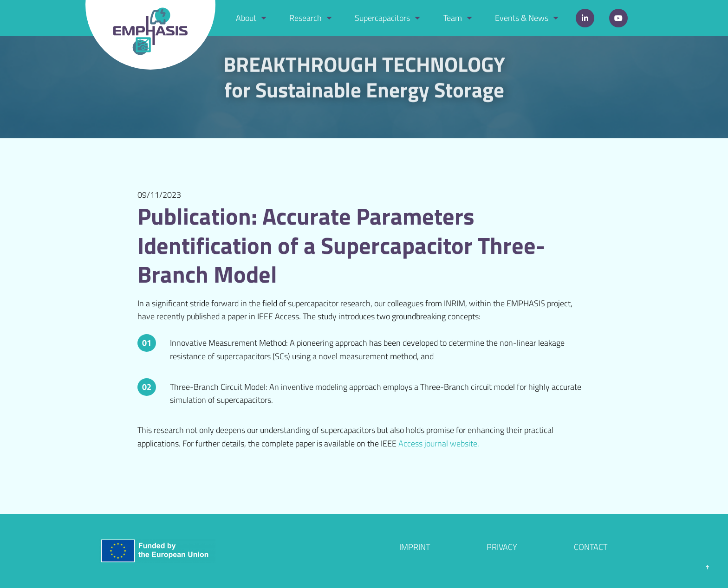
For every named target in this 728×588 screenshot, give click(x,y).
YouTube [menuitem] (618, 18)
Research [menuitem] (305, 18)
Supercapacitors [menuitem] (382, 18)
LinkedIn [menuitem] (585, 18)
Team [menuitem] (453, 18)
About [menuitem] (246, 18)
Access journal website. (439, 443)
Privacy (502, 547)
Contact (591, 547)
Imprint (415, 547)
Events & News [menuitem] (522, 18)
